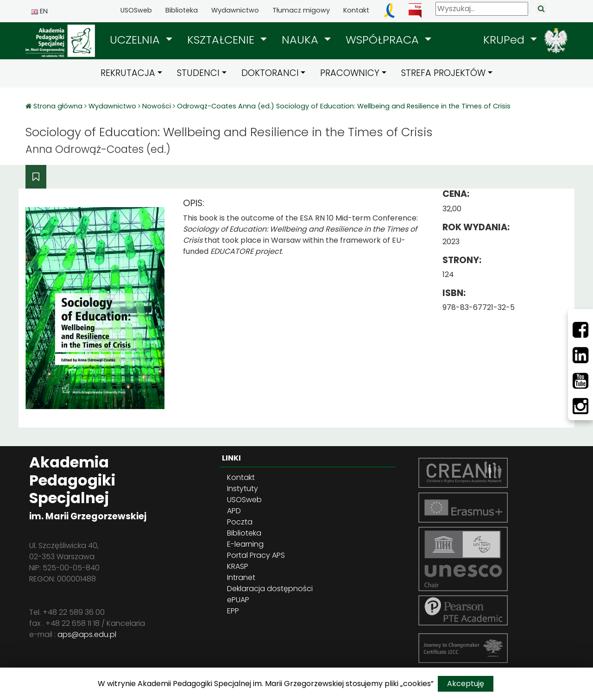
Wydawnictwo (235, 10)
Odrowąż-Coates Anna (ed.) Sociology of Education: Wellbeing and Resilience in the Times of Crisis (344, 106)
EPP (233, 611)
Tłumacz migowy (301, 10)
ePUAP (238, 600)
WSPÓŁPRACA (384, 40)
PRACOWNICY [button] (350, 73)
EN (39, 11)
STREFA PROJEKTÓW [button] (443, 73)
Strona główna (59, 106)
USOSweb (136, 10)
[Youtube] (580, 381)
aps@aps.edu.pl (87, 634)
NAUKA (302, 40)
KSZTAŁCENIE (222, 40)
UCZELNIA (136, 40)
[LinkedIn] (580, 355)
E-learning (245, 544)
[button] (141, 40)
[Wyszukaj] (482, 9)
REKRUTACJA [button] (128, 73)
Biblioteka (182, 10)
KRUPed (505, 40)
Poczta (240, 522)
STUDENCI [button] (198, 73)
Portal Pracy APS (256, 555)
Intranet (241, 577)
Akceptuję (466, 684)
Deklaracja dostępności (270, 589)
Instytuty (243, 489)
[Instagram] (580, 406)
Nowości (157, 106)
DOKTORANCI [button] (270, 73)
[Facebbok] (580, 330)
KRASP (238, 566)
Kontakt (356, 10)
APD (234, 511)
